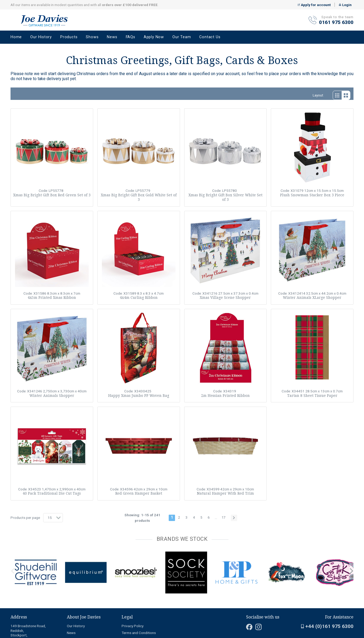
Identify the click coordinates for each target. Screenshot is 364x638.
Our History (41, 37)
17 (223, 517)
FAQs (131, 37)
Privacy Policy (133, 626)
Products (69, 37)
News (112, 37)
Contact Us (210, 37)
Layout (318, 95)
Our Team (182, 37)
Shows (92, 37)
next (351, 571)
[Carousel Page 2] (15, 551)
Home (16, 37)
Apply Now (154, 37)
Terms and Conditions (139, 633)
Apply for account (314, 5)
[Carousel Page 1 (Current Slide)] (12, 551)
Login (345, 5)
